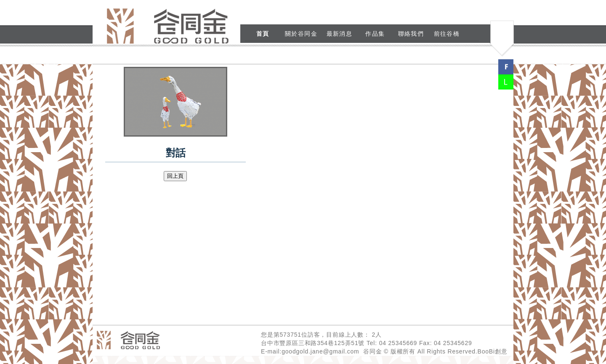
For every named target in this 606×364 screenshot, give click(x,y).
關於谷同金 (301, 34)
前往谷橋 (447, 34)
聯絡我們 (411, 34)
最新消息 (340, 34)
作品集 (375, 34)
